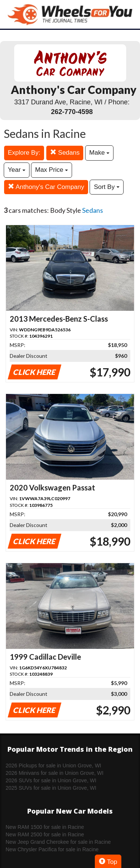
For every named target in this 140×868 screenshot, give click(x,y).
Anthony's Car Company (46, 187)
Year (17, 170)
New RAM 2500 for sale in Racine (45, 834)
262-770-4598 (72, 112)
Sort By (106, 187)
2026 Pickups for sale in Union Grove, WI (53, 766)
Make (99, 153)
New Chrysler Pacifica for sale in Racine (52, 849)
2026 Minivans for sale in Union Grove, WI (55, 773)
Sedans (65, 153)
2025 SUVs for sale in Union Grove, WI (51, 788)
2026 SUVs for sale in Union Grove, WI (51, 780)
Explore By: (24, 153)
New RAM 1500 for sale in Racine (45, 827)
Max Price (52, 170)
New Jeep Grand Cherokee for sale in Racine (58, 842)
